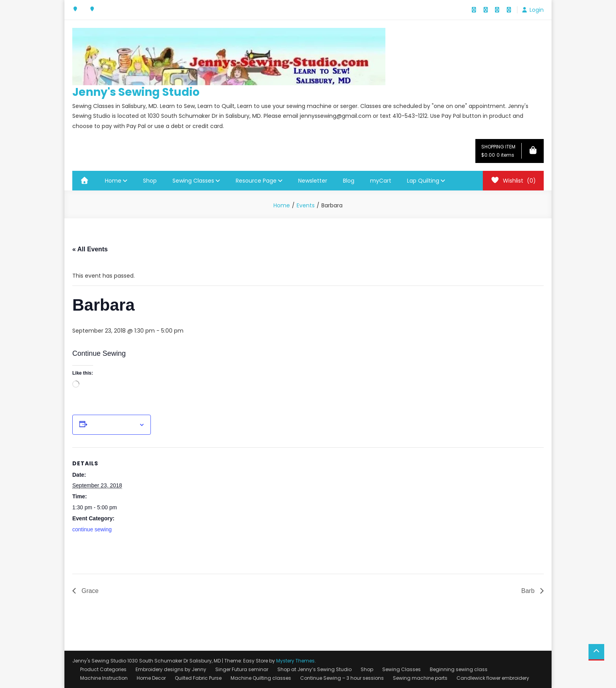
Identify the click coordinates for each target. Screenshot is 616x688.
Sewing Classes (193, 181)
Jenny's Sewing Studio (136, 92)
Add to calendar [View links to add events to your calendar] (113, 425)
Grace (89, 591)
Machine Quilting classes (261, 678)
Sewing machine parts (420, 678)
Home (113, 181)
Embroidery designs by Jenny (171, 669)
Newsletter (313, 181)
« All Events (90, 249)
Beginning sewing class (459, 669)
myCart (381, 181)
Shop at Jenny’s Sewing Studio (314, 669)
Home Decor (151, 678)
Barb (529, 591)
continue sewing (92, 529)
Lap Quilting (423, 181)
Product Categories (103, 669)
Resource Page (256, 181)
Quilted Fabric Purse (198, 678)
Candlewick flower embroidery (493, 678)
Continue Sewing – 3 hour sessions (342, 678)
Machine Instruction (104, 678)
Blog (349, 181)
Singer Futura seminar (242, 669)
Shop (150, 181)
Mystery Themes (295, 661)
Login (537, 10)
